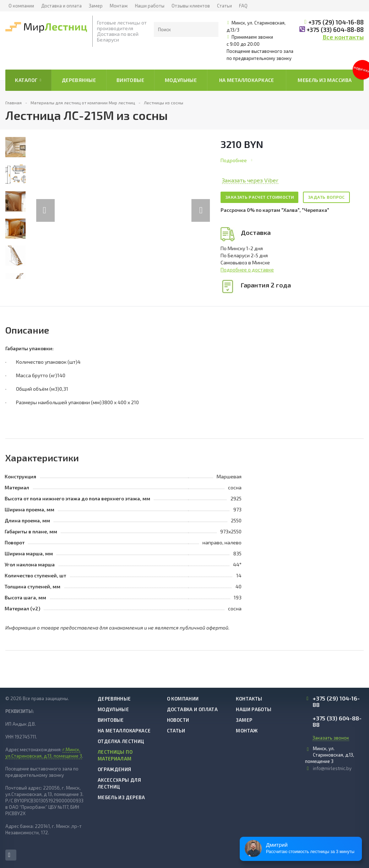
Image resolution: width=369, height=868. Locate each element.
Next (205, 203)
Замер (96, 6)
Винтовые (130, 80)
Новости (178, 720)
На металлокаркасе (247, 80)
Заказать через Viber (250, 180)
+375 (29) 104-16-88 (336, 22)
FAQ (243, 6)
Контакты (249, 699)
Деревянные (79, 80)
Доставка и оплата (61, 6)
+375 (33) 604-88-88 (335, 29)
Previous (45, 203)
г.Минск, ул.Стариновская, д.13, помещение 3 (44, 753)
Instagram (9, 855)
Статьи (224, 6)
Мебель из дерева (121, 797)
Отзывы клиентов (191, 6)
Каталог (28, 80)
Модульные (181, 80)
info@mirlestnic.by (332, 768)
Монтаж (119, 6)
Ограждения (115, 769)
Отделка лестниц (121, 741)
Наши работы (150, 6)
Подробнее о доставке (247, 270)
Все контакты (343, 37)
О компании (21, 6)
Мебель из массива (325, 80)
